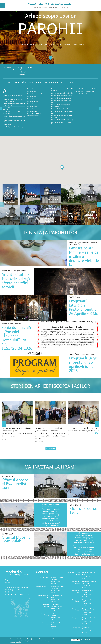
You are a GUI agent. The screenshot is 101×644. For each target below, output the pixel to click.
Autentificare (64, 7)
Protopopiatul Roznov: (76, 582)
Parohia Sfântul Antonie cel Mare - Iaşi (62, 112)
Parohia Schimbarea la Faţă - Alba (62, 93)
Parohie (8, 68)
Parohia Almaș (31, 99)
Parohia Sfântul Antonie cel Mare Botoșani (62, 116)
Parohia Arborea (32, 104)
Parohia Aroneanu (33, 106)
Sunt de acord (76, 640)
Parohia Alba (31, 89)
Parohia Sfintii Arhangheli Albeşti (62, 95)
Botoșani (23, 72)
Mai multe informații (15, 643)
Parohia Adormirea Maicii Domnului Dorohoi (14, 108)
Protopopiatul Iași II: (43, 586)
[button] (62, 168)
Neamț (22, 70)
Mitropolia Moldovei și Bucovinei (16, 587)
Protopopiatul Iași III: (44, 596)
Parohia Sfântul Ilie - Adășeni (85, 91)
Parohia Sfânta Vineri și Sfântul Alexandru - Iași (61, 105)
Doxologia (8, 592)
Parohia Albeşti (32, 91)
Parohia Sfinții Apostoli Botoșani (61, 98)
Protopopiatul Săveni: (76, 628)
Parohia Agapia (7, 124)
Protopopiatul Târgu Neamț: (74, 573)
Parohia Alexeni (32, 96)
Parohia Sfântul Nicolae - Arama (86, 94)
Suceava (22, 74)
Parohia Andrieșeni (33, 101)
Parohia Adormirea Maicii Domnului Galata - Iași (14, 113)
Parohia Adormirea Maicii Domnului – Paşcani (14, 121)
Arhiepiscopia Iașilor (46, 7)
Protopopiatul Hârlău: (45, 615)
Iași (21, 68)
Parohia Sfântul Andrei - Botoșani (62, 109)
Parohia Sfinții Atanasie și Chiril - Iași (62, 101)
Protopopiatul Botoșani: (76, 601)
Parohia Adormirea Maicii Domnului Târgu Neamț (14, 117)
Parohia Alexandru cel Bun (35, 94)
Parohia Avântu (32, 111)
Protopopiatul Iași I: (43, 577)
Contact (56, 7)
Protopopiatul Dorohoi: (76, 610)
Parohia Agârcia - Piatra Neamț (13, 127)
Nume (30, 67)
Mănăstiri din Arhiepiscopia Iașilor (17, 594)
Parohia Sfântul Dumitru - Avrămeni (87, 89)
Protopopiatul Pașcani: (45, 606)
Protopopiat (10, 70)
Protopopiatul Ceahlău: (76, 592)
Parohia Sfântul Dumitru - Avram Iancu (62, 123)
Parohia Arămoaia (33, 109)
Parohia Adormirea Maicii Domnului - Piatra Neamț (14, 104)
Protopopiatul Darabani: (76, 619)
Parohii (36, 7)
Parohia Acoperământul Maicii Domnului (12, 96)
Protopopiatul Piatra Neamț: (43, 624)
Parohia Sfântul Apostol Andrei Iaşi (62, 120)
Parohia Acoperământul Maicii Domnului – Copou (12, 100)
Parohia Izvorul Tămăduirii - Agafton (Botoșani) (36, 115)
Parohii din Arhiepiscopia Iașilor (51, 4)
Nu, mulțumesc (86, 640)
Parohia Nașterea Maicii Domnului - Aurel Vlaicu (63, 90)
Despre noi (9, 580)
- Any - (12, 83)
